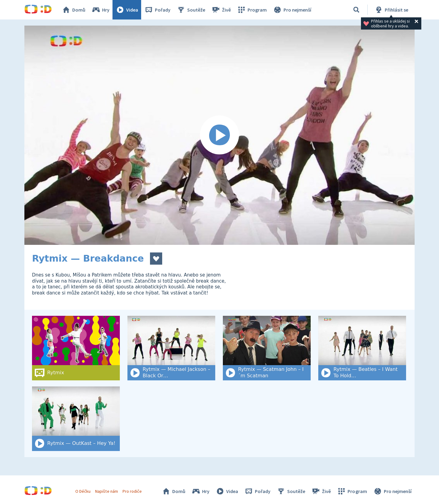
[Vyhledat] (356, 10)
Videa (127, 10)
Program (252, 10)
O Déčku (83, 491)
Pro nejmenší (292, 10)
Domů (73, 10)
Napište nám (106, 491)
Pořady (157, 10)
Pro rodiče (132, 491)
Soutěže (191, 10)
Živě (221, 10)
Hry (100, 10)
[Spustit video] (220, 135)
